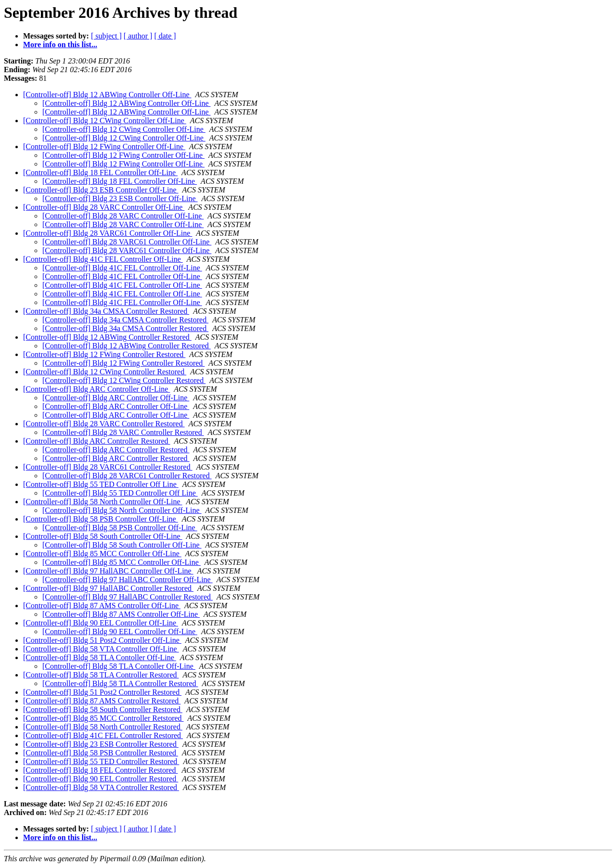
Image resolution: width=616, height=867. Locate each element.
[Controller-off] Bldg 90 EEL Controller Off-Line (101, 623)
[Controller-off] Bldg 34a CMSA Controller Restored (106, 311)
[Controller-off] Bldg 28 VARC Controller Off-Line (104, 207)
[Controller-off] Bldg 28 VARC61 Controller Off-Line (108, 233)
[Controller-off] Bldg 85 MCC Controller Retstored (103, 718)
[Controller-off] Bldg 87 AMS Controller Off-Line (102, 606)
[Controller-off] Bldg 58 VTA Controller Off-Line (101, 649)
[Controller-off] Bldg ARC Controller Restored (97, 441)
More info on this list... (60, 45)
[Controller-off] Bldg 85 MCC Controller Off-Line (102, 554)
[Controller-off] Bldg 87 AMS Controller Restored (102, 701)
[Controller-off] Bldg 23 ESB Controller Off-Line (101, 190)
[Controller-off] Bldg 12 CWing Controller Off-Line (105, 121)
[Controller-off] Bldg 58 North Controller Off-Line (103, 502)
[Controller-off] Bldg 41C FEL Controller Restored (103, 735)
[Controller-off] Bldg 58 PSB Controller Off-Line (101, 519)
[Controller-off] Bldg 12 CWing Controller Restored (105, 372)
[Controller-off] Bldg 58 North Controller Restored (103, 727)
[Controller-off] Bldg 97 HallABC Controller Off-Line (108, 571)
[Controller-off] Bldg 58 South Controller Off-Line (103, 536)
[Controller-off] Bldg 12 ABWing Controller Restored (107, 337)
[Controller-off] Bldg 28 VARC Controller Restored (104, 424)
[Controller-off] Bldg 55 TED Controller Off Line (101, 484)
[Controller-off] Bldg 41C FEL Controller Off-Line (103, 259)
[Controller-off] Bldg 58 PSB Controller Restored (101, 753)
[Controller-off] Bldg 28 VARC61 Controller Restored (108, 467)
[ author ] (138, 36)
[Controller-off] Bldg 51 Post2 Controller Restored (102, 692)
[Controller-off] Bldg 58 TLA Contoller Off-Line (100, 657)
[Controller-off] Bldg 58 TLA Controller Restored (101, 675)
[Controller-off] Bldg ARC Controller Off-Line (96, 389)
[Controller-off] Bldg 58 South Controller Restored (103, 709)
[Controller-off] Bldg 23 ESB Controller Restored (101, 744)
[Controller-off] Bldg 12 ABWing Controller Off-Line (107, 95)
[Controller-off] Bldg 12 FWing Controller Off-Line (104, 147)
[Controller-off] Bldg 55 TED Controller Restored (101, 761)
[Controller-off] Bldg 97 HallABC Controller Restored (108, 588)
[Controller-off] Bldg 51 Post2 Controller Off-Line (102, 640)
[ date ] (165, 36)
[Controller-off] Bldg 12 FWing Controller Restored (104, 354)
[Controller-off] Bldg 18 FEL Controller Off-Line (100, 172)
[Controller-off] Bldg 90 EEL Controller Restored (101, 779)
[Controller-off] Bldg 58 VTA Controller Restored (101, 787)
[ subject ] (106, 36)
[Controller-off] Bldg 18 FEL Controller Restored (100, 770)
